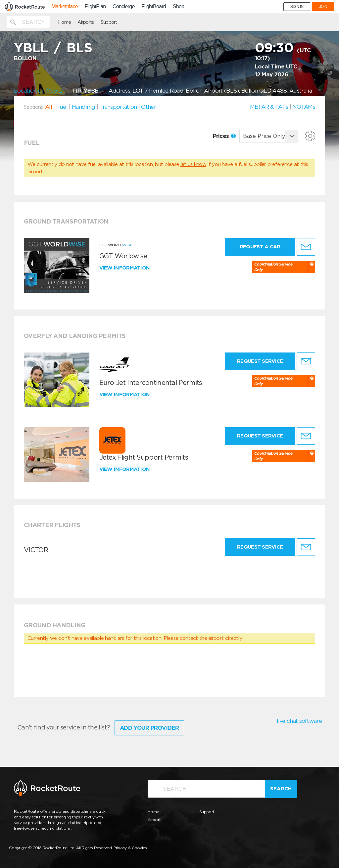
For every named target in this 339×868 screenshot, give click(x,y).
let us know (193, 164)
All (48, 107)
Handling (83, 107)
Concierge (124, 7)
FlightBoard (154, 7)
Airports (86, 22)
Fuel (62, 107)
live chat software (299, 721)
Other (148, 107)
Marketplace (64, 7)
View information (125, 268)
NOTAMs (304, 107)
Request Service (260, 361)
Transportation (118, 107)
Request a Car (260, 247)
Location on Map (38, 91)
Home (64, 22)
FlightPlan (95, 7)
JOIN (323, 7)
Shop (179, 7)
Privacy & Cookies (130, 848)
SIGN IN (297, 7)
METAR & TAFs (269, 107)
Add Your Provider (149, 728)
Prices (224, 136)
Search (281, 789)
